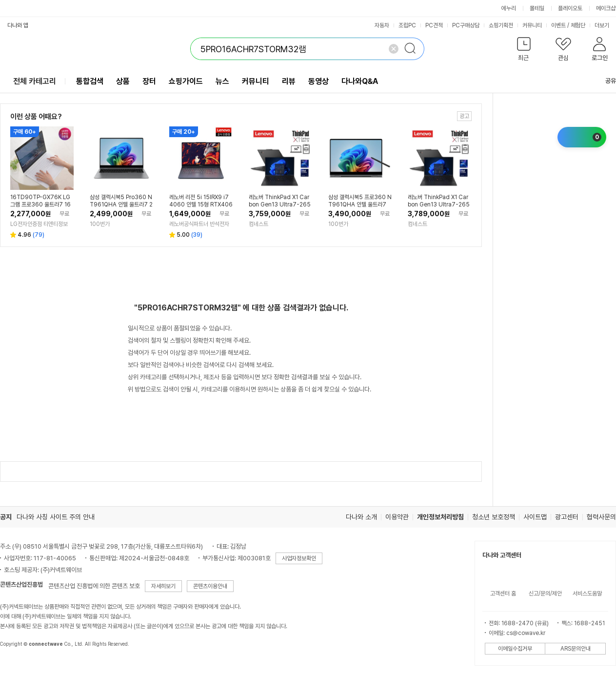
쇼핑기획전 (501, 25)
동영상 (318, 81)
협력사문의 (601, 517)
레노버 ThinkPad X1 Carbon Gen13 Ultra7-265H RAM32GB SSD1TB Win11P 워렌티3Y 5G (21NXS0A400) (280, 201)
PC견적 (434, 25)
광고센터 (567, 517)
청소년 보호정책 (494, 517)
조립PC (407, 25)
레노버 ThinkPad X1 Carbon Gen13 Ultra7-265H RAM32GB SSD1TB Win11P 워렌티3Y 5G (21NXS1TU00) (439, 201)
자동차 (382, 25)
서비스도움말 (587, 594)
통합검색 (90, 81)
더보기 (605, 25)
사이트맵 (535, 517)
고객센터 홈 (503, 594)
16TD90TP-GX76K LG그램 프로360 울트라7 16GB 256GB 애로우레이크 (40, 201)
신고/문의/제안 (545, 594)
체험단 (578, 25)
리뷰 (289, 81)
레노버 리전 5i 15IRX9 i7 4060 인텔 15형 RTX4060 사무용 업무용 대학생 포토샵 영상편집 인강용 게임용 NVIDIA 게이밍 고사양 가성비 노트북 (201, 201)
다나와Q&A (360, 81)
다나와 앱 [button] (18, 25)
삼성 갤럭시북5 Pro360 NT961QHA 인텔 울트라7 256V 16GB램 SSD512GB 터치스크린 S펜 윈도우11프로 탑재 (121, 201)
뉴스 (222, 81)
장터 (149, 81)
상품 (123, 81)
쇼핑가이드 (186, 81)
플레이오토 (570, 8)
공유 (605, 81)
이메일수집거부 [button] (515, 649)
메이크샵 (606, 8)
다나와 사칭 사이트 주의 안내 (56, 517)
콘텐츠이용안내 (210, 586)
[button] (524, 51)
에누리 (509, 8)
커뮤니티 (532, 25)
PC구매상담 (466, 25)
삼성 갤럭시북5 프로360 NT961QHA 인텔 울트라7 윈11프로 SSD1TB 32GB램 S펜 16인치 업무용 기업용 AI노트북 (360, 201)
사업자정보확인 (299, 558)
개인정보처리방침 (440, 517)
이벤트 (558, 25)
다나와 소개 (361, 517)
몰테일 (537, 8)
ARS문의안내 (576, 649)
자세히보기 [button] (163, 586)
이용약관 (397, 517)
